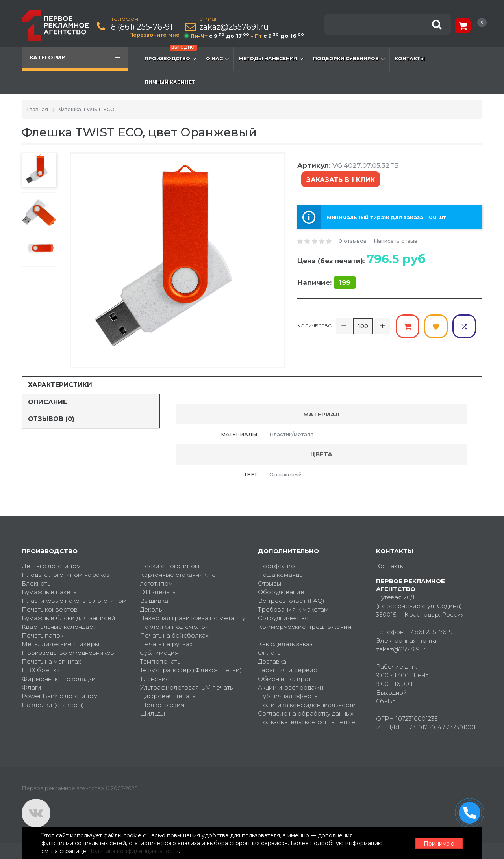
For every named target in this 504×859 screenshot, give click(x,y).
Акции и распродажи (291, 687)
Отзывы (270, 583)
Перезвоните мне (154, 35)
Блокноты (37, 583)
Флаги (31, 687)
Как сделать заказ (285, 644)
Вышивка (154, 601)
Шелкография (162, 705)
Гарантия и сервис (287, 670)
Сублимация (159, 653)
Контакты (410, 59)
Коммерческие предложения (305, 627)
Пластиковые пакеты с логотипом (74, 601)
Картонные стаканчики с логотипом (178, 579)
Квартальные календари (59, 627)
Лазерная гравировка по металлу (193, 618)
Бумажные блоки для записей (69, 618)
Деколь (151, 609)
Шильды (152, 713)
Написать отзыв (396, 241)
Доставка (272, 661)
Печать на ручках (166, 644)
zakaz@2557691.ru (234, 27)
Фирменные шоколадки (59, 679)
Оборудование (281, 592)
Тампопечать (160, 661)
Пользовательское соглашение (307, 722)
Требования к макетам (293, 609)
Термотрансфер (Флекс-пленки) (191, 670)
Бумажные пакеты (50, 592)
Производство (171, 55)
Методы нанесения (271, 59)
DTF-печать (157, 592)
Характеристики (60, 385)
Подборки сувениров (349, 59)
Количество (315, 326)
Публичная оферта (288, 696)
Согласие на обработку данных (306, 713)
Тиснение (155, 679)
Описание (47, 402)
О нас (217, 59)
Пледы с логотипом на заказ (66, 575)
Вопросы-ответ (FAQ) (291, 601)
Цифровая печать (167, 696)
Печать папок (43, 635)
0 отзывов (353, 241)
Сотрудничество (283, 618)
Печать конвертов (50, 609)
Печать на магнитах (51, 661)
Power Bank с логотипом (60, 696)
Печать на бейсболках (174, 635)
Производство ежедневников (68, 653)
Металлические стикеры (60, 644)
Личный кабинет (170, 82)
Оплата (269, 653)
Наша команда (280, 575)
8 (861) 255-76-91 (142, 27)
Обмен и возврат (284, 679)
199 (345, 283)
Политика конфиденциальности (307, 705)
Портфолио (276, 566)
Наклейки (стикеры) (53, 705)
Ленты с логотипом (51, 566)
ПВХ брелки (41, 670)
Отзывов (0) (51, 419)
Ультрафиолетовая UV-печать (186, 687)
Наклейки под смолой (174, 627)
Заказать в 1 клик (341, 180)
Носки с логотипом (170, 566)
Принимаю (439, 844)
